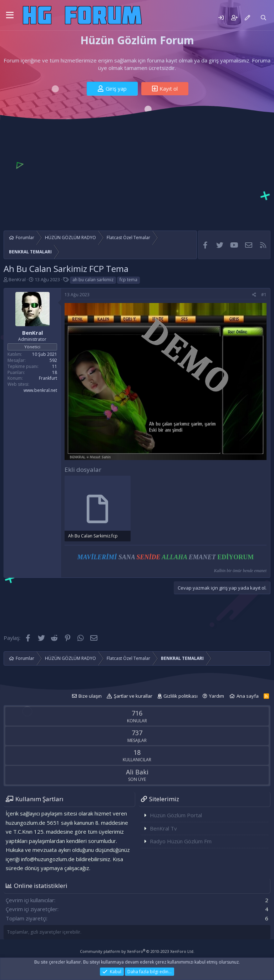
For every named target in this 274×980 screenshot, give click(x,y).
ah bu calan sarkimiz (93, 280)
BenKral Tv (163, 828)
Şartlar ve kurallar (133, 696)
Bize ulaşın (90, 696)
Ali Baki (137, 772)
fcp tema (128, 280)
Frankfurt (48, 378)
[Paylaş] (254, 295)
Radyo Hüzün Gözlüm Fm (181, 841)
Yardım (217, 696)
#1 (264, 295)
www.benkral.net (40, 390)
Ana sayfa (248, 696)
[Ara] (263, 18)
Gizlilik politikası (181, 696)
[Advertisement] (137, 173)
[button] (10, 15)
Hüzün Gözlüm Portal (176, 815)
